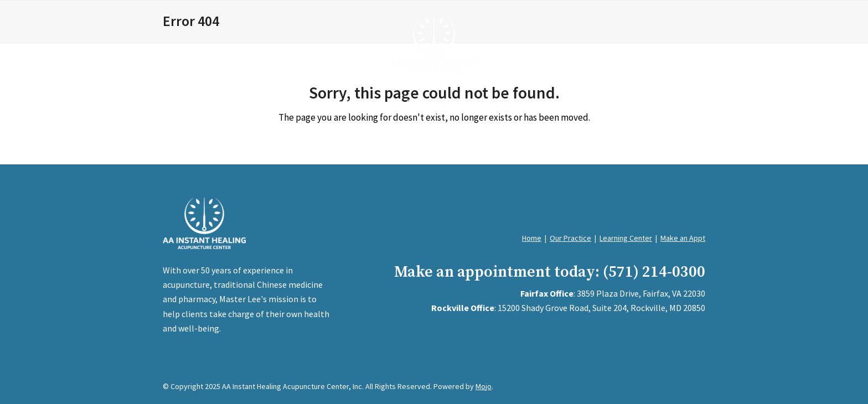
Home (532, 238)
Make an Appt (683, 238)
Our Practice (570, 238)
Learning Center (626, 238)
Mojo (484, 386)
